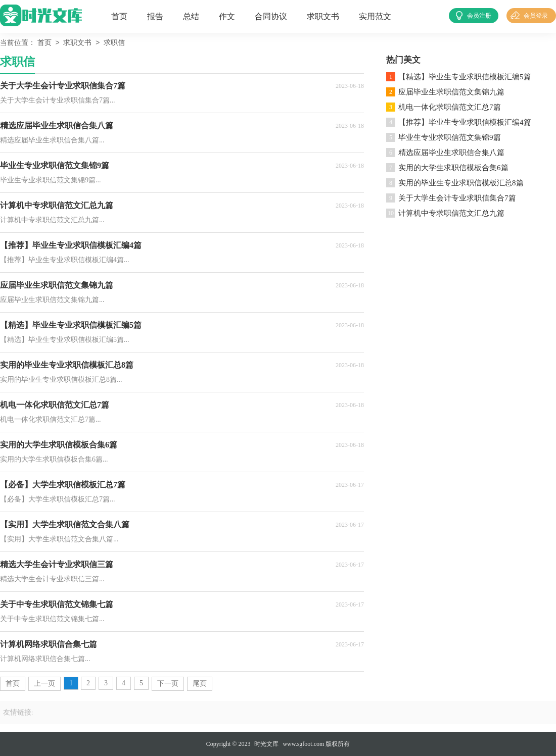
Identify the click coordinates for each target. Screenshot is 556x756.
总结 (191, 16)
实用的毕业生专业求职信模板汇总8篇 (461, 183)
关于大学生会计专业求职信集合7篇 (457, 198)
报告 (155, 16)
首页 (119, 16)
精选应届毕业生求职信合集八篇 (451, 153)
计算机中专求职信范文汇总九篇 (451, 213)
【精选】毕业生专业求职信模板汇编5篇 (465, 77)
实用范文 (375, 16)
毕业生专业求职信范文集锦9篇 (450, 137)
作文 (227, 16)
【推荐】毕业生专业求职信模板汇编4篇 (465, 122)
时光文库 (266, 744)
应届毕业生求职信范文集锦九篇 (451, 92)
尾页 (200, 684)
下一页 (168, 684)
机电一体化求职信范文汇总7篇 (450, 107)
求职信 (114, 43)
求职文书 (323, 16)
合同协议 (271, 16)
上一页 (44, 684)
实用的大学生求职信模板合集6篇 (453, 168)
